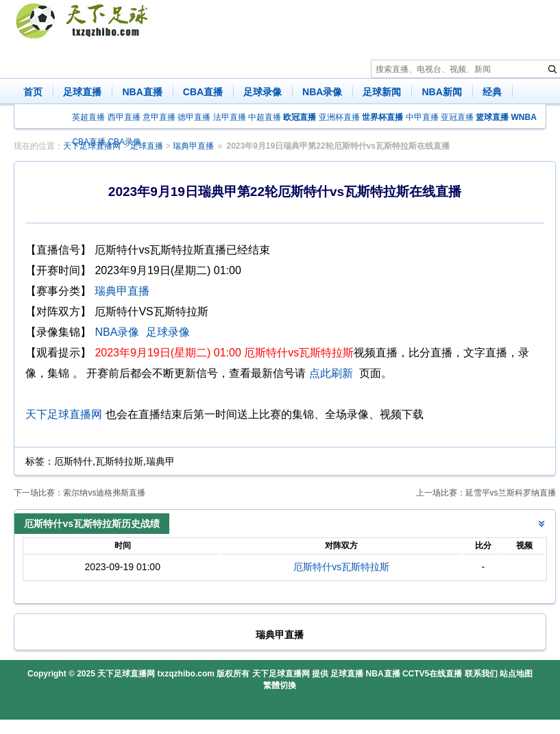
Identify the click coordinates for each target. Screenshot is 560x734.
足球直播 (82, 92)
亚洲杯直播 (339, 117)
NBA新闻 (441, 92)
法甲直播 (230, 117)
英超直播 (88, 117)
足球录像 (263, 92)
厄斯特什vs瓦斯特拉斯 (341, 567)
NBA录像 (322, 92)
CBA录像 (124, 142)
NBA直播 (142, 92)
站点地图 (516, 674)
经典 (492, 92)
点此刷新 (331, 373)
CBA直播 (203, 92)
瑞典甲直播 (193, 146)
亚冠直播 (457, 117)
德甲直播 (194, 117)
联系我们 (481, 674)
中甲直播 (422, 117)
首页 (33, 92)
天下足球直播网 (64, 414)
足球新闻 (382, 92)
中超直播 (265, 117)
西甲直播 (124, 117)
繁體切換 (280, 685)
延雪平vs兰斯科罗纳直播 (511, 493)
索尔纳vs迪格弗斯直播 (104, 493)
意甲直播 (159, 117)
